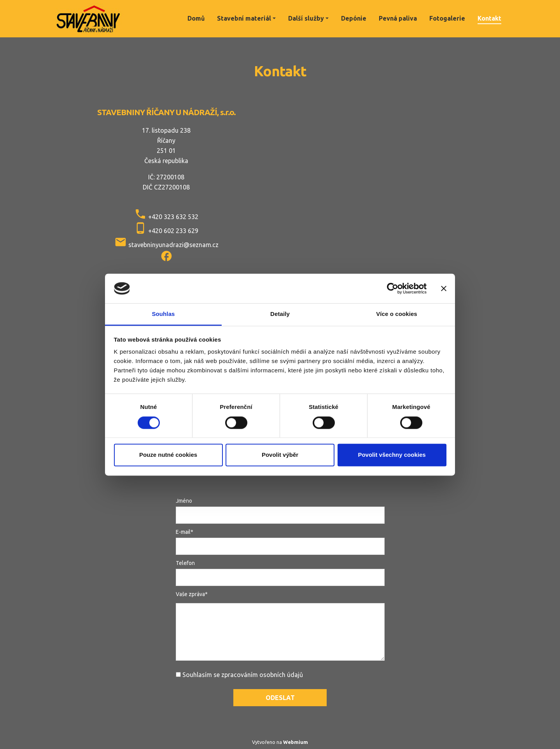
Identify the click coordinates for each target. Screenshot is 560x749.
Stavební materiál (244, 18)
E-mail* (185, 532)
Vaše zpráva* (192, 594)
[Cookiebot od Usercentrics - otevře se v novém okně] (393, 288)
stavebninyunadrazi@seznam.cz (173, 245)
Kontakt (489, 18)
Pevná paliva (398, 18)
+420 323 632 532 (173, 217)
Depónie (354, 18)
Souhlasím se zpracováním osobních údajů (243, 675)
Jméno (184, 501)
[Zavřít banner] (444, 288)
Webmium (296, 742)
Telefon (185, 563)
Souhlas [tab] (163, 314)
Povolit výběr (280, 455)
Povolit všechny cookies (392, 455)
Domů (196, 18)
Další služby (306, 18)
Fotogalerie (447, 18)
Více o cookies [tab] (397, 314)
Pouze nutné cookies (168, 455)
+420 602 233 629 (173, 231)
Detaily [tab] (280, 314)
